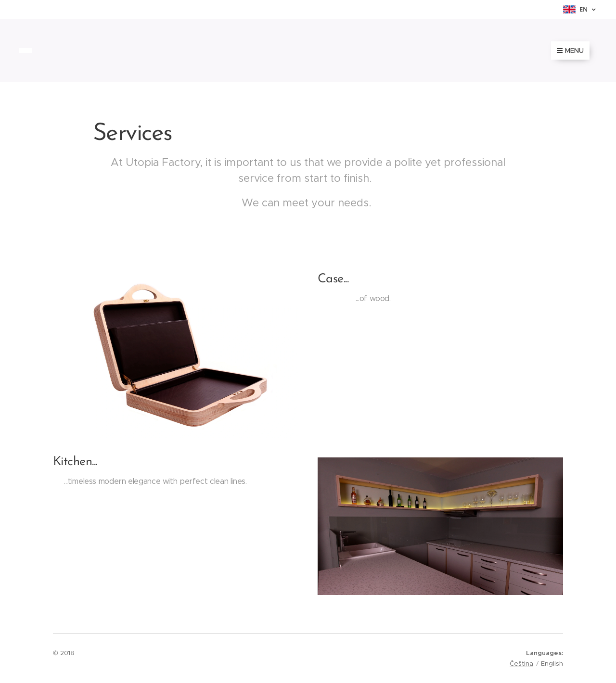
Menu (570, 51)
